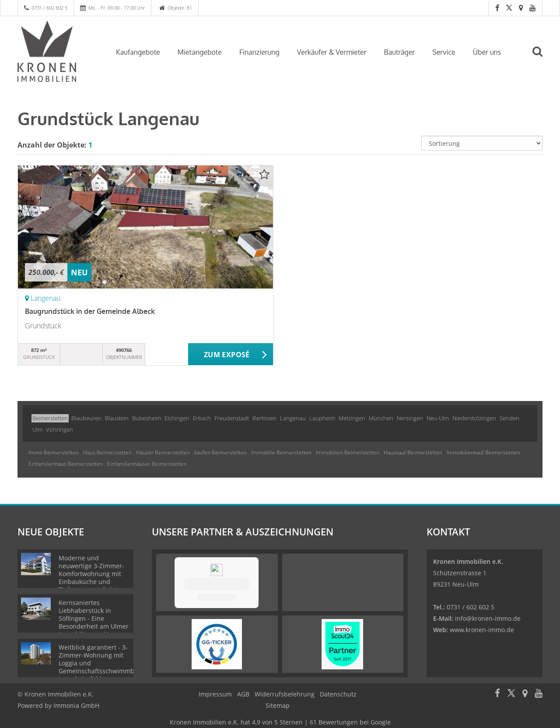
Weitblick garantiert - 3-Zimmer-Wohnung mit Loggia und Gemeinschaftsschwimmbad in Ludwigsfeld (100, 663)
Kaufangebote (138, 52)
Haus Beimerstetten (107, 452)
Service (444, 52)
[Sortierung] (482, 143)
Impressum (215, 694)
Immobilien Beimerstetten (348, 452)
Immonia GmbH (76, 705)
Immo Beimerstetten (54, 452)
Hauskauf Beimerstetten (413, 452)
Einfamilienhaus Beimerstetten (66, 464)
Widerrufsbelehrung (285, 694)
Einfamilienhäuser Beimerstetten (147, 464)
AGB (243, 694)
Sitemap (278, 705)
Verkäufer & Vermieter (332, 52)
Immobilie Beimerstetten (281, 452)
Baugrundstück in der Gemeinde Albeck (90, 311)
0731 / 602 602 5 (49, 8)
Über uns (487, 52)
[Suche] (541, 58)
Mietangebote (200, 52)
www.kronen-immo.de (482, 630)
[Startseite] (56, 51)
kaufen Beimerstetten (220, 452)
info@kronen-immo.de (488, 618)
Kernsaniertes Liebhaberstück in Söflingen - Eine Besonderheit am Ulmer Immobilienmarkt (94, 618)
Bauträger (400, 52)
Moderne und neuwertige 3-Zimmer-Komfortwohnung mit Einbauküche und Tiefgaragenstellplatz (91, 574)
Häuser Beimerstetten (163, 452)
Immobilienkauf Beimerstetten (483, 452)
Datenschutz (338, 694)
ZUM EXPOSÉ (227, 355)
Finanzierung (259, 52)
